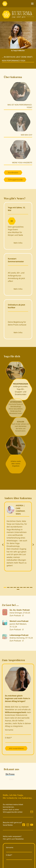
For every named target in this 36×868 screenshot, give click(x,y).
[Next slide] (33, 545)
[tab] (5, 587)
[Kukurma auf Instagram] (27, 825)
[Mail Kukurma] (32, 812)
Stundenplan (13, 173)
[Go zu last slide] (3, 545)
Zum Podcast (16, 615)
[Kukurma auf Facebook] (24, 825)
